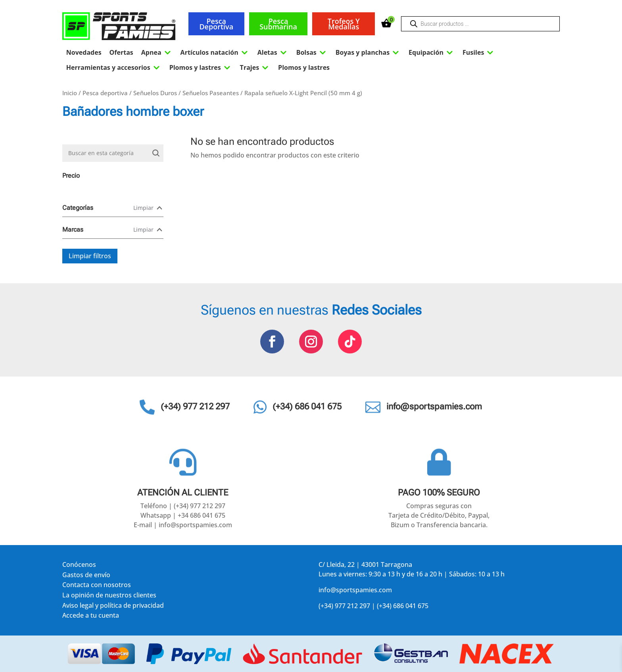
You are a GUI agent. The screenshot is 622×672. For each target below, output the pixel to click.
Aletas (273, 52)
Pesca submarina (278, 24)
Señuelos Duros (155, 93)
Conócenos (79, 566)
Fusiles (479, 52)
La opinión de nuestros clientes (109, 596)
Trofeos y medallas (344, 24)
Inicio (70, 93)
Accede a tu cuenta (91, 617)
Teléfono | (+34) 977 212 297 (183, 506)
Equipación (432, 52)
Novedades (84, 52)
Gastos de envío (86, 576)
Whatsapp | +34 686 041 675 (183, 515)
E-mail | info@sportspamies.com (183, 525)
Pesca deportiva (216, 24)
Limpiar (143, 208)
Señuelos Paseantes (211, 93)
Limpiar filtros (90, 256)
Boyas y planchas (368, 52)
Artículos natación (215, 52)
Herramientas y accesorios (114, 67)
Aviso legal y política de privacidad (113, 607)
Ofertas (121, 52)
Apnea (157, 52)
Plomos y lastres (201, 67)
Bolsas (312, 52)
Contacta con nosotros (97, 586)
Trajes (255, 67)
